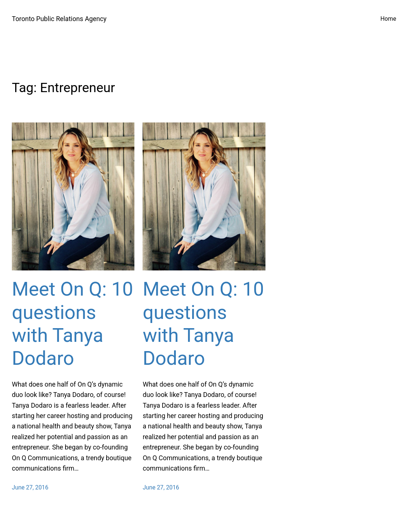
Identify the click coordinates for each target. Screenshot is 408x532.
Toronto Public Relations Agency (59, 19)
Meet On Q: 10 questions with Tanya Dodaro (73, 324)
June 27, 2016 (30, 487)
